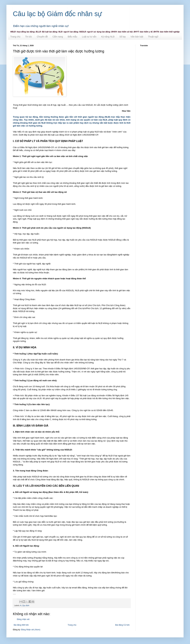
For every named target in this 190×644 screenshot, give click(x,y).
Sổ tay (122, 37)
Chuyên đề (42, 37)
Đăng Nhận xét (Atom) (31, 630)
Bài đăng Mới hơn (21, 625)
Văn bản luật (137, 37)
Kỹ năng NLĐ (108, 37)
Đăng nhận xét (23, 619)
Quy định (26, 605)
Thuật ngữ (153, 37)
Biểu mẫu (72, 37)
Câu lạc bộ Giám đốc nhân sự (57, 14)
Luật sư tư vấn (89, 37)
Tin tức (28, 37)
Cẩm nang (58, 37)
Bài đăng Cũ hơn (122, 625)
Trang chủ (15, 37)
